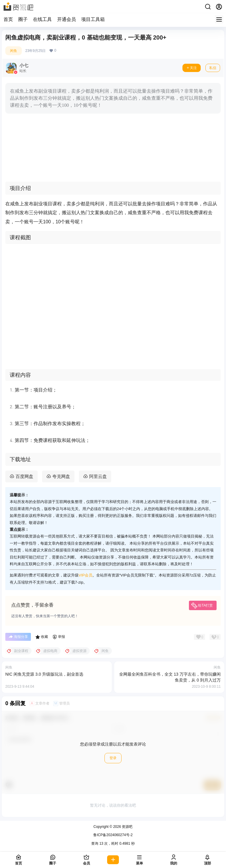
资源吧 (127, 827)
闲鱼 (14, 51)
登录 (113, 758)
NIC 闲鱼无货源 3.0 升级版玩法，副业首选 (44, 674)
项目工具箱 (93, 19)
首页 (8, 19)
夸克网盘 (61, 476)
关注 (192, 68)
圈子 (23, 19)
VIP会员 (85, 575)
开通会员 (67, 19)
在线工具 (42, 19)
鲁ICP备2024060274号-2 (113, 835)
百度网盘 (24, 476)
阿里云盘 (98, 476)
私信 (213, 68)
